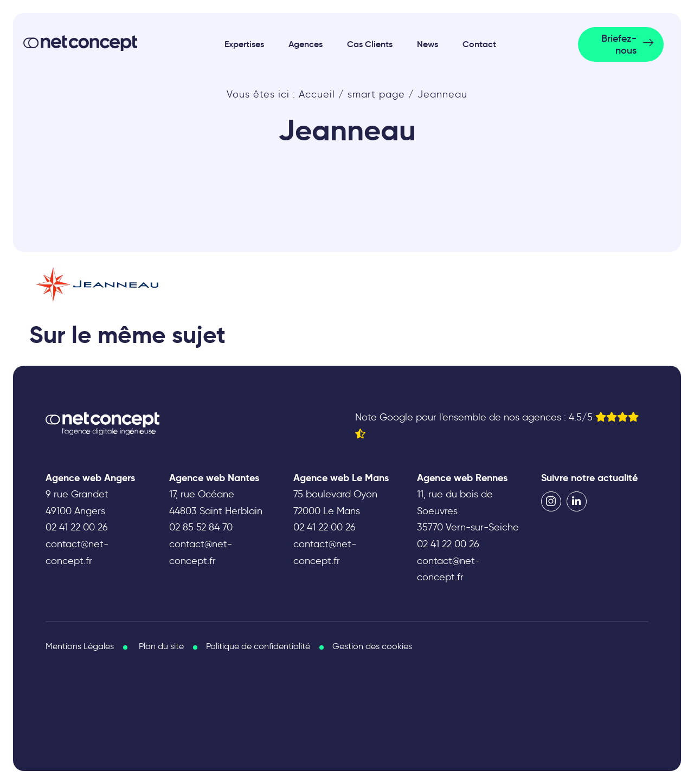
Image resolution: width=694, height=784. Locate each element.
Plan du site (161, 646)
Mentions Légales (80, 646)
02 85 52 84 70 (201, 527)
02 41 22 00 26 (77, 527)
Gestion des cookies (372, 646)
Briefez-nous (619, 44)
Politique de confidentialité (258, 646)
